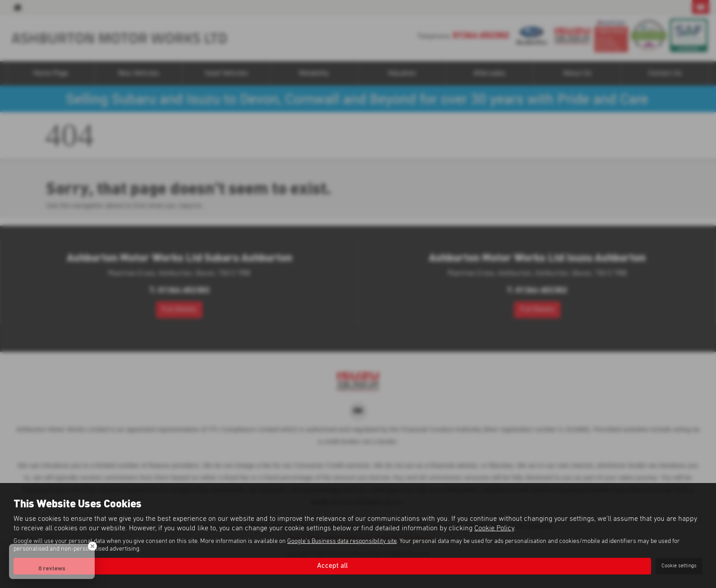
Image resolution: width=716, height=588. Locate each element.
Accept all (332, 566)
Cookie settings (679, 566)
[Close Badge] (92, 546)
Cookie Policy (494, 528)
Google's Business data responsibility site (342, 541)
